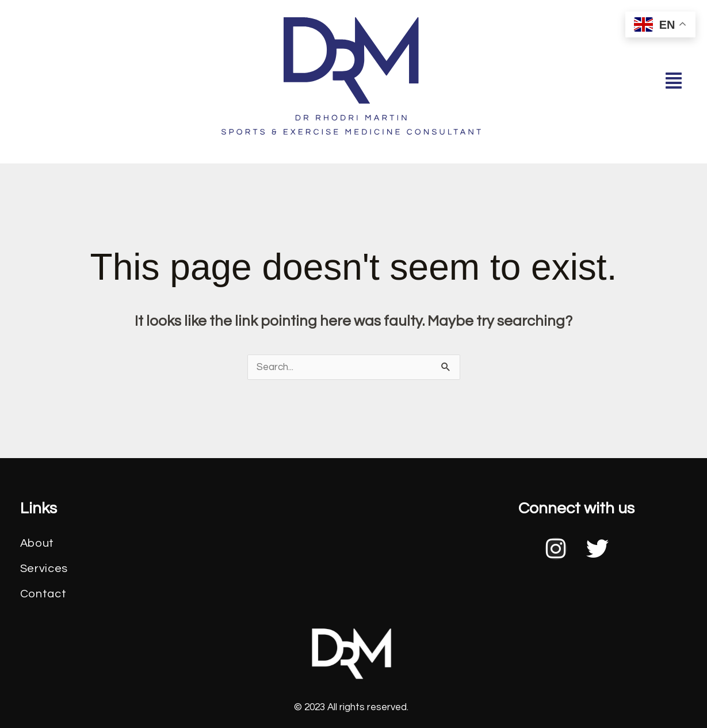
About (37, 543)
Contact (43, 594)
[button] (674, 81)
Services (44, 569)
